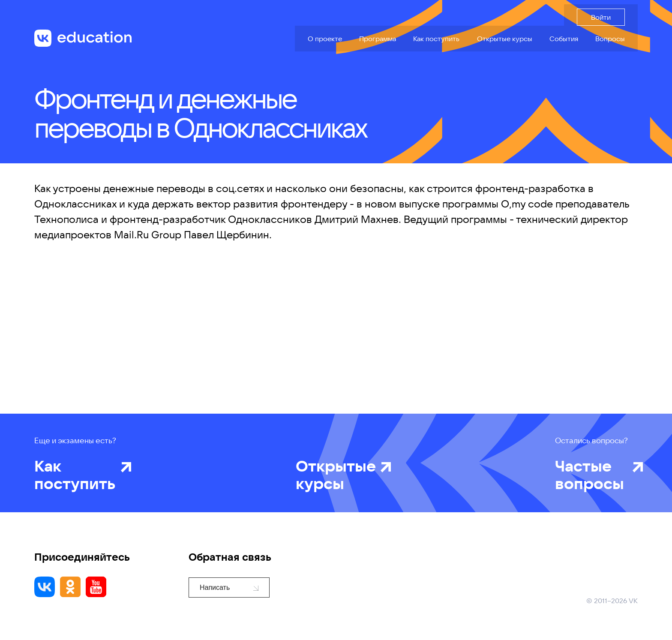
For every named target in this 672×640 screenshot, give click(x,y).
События (564, 39)
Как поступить (436, 39)
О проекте (325, 39)
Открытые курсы (505, 39)
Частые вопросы (591, 475)
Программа (378, 39)
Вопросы (610, 39)
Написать (229, 587)
